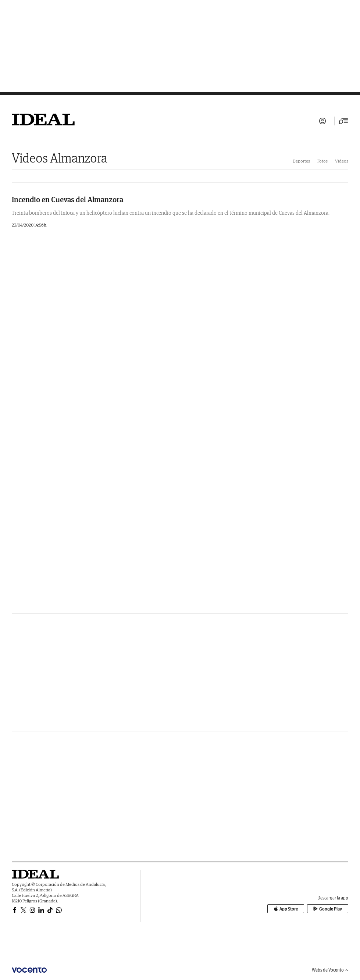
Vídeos (342, 161)
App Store (286, 909)
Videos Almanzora (60, 158)
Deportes (301, 161)
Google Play (328, 909)
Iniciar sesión (322, 121)
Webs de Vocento (330, 970)
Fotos (322, 161)
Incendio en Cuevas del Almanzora (67, 199)
